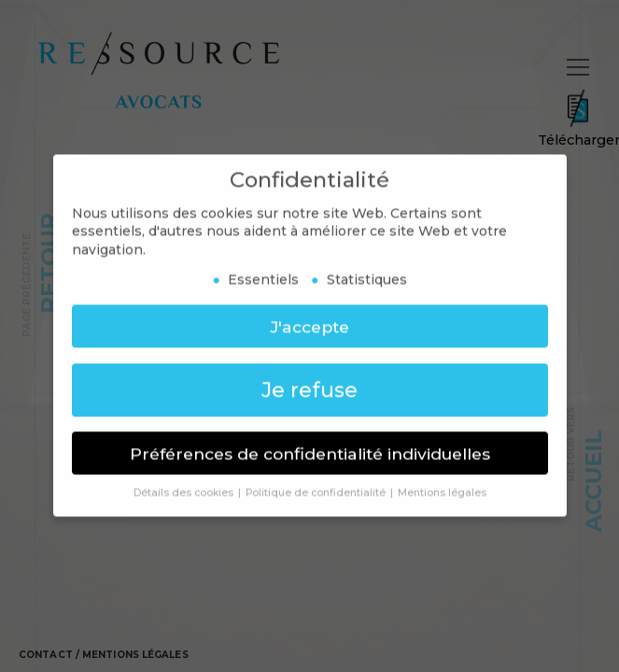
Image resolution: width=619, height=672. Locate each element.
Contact (46, 659)
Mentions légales (135, 659)
